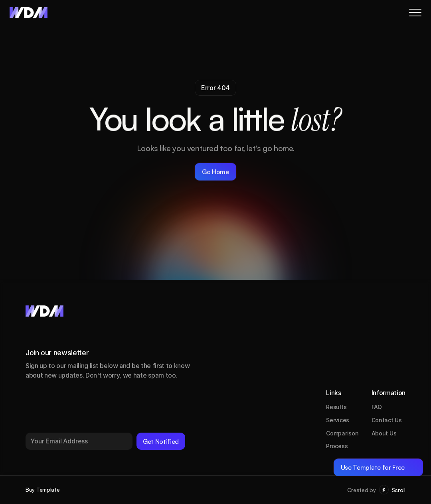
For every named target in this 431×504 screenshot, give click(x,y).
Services (338, 420)
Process (337, 446)
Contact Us (387, 420)
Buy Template (43, 489)
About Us (384, 433)
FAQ (377, 407)
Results (336, 407)
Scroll (399, 490)
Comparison (342, 433)
